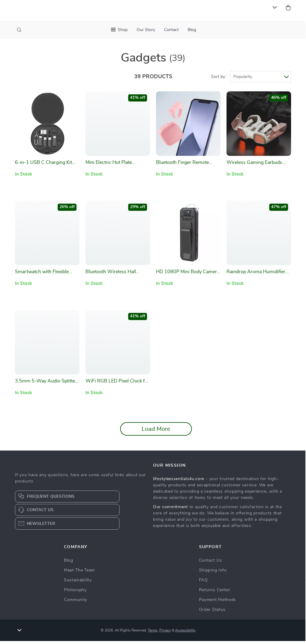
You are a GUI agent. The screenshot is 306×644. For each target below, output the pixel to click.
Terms (153, 633)
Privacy (165, 633)
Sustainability (78, 583)
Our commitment (170, 510)
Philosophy (75, 593)
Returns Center (215, 593)
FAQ (204, 583)
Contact (171, 30)
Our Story (146, 30)
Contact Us (211, 563)
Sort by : (219, 80)
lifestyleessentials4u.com (179, 482)
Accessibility (185, 633)
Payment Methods (218, 603)
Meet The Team (79, 573)
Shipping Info (213, 573)
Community (76, 603)
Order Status (212, 613)
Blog (192, 30)
